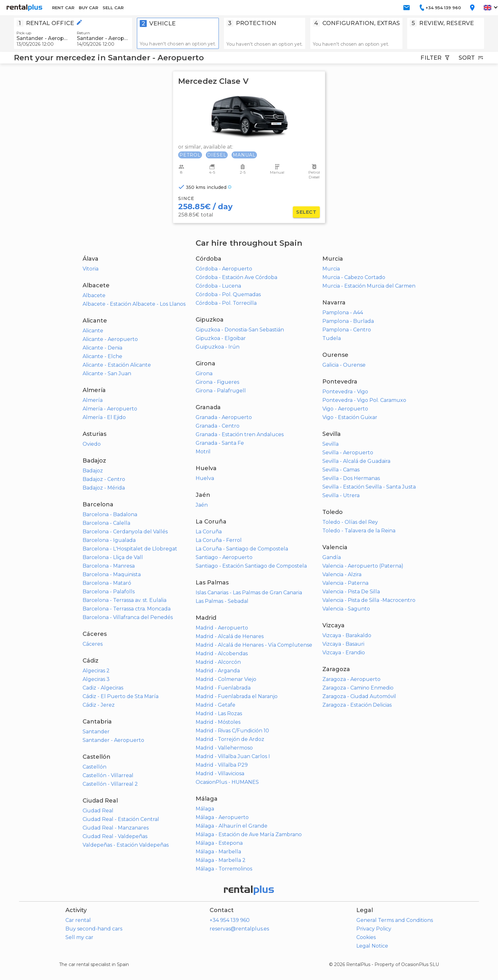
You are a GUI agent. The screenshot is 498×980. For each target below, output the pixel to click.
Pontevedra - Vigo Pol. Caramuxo (364, 400)
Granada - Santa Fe (220, 443)
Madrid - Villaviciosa (220, 773)
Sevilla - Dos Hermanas (351, 478)
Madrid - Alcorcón (218, 662)
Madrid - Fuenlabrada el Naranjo (237, 696)
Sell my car (79, 937)
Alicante (93, 331)
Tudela (332, 338)
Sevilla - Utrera (341, 495)
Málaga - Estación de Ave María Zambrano (249, 834)
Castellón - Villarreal (108, 775)
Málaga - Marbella (218, 852)
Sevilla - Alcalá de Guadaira (356, 461)
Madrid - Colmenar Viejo (226, 679)
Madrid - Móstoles (218, 722)
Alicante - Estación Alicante (117, 365)
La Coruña (209, 532)
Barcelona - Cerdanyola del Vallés (125, 532)
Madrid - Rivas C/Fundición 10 (232, 731)
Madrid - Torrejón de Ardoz (230, 739)
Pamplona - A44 (343, 313)
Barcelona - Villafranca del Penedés (128, 617)
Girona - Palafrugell (221, 391)
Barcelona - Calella (106, 523)
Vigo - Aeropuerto (345, 409)
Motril (203, 452)
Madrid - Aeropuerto (222, 628)
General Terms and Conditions (395, 920)
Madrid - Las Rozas (219, 713)
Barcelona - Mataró (107, 583)
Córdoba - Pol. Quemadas (228, 294)
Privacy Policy (374, 929)
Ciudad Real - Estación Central (121, 819)
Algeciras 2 (96, 671)
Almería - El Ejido (104, 417)
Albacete (94, 295)
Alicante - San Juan (107, 373)
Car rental (78, 920)
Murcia (331, 269)
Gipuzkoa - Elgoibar (221, 338)
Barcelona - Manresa (109, 566)
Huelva (205, 478)
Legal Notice (372, 946)
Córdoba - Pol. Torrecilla (226, 303)
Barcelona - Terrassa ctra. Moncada (127, 609)
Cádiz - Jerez (99, 705)
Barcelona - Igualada (109, 540)
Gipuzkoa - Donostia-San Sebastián (240, 330)
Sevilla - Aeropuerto (348, 453)
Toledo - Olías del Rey (350, 522)
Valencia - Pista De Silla (351, 592)
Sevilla (330, 444)
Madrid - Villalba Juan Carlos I (233, 756)
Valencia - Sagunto (346, 609)
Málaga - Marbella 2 (221, 860)
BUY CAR (88, 8)
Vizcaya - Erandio (344, 653)
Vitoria (91, 269)
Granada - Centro (218, 426)
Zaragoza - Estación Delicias (357, 705)
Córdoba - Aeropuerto (224, 269)
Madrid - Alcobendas (222, 653)
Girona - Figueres (217, 382)
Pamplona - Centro (347, 330)
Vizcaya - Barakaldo (347, 635)
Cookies (366, 937)
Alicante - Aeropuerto (110, 339)
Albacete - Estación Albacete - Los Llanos (134, 304)
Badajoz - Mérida (104, 488)
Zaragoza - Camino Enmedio (358, 688)
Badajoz (93, 471)
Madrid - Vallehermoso (224, 748)
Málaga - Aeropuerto (222, 817)
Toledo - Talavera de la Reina (359, 531)
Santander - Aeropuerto (113, 740)
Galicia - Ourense (344, 365)
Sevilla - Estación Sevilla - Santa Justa (369, 487)
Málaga (205, 809)
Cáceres (93, 644)
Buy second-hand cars (94, 929)
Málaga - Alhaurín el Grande (232, 826)
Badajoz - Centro (104, 479)
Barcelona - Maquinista (112, 574)
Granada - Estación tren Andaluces (240, 434)
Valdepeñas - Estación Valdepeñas (126, 845)
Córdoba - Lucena (218, 286)
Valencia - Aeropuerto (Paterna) (363, 566)
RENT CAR (63, 8)
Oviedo (92, 444)
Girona (204, 373)
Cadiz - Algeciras (103, 688)
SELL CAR (113, 8)
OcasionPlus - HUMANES (227, 782)
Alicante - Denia (102, 348)
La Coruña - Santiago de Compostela (242, 549)
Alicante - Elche (102, 356)
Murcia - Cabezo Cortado (354, 277)
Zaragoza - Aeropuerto (351, 679)
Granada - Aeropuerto (224, 417)
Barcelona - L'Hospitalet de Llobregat (130, 549)
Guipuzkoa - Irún (218, 347)
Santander (96, 732)
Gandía (332, 557)
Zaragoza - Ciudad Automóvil (359, 696)
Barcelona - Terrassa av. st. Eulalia (124, 600)
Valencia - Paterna (345, 583)
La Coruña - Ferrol (219, 540)
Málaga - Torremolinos (224, 869)
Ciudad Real (98, 811)
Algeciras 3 (96, 679)
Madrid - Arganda (218, 671)
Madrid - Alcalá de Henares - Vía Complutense (254, 645)
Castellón (94, 767)
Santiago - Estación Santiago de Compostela (251, 566)
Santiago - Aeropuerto (224, 557)
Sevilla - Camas (341, 470)
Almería (93, 400)
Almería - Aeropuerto (110, 409)
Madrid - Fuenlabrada (223, 688)
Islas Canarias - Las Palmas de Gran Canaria (249, 593)
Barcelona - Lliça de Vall (113, 557)
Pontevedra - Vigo (345, 392)
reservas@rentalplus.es (239, 929)
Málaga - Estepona (219, 843)
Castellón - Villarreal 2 (110, 784)
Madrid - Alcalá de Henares (230, 636)
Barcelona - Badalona (110, 514)
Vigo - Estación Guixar (350, 417)
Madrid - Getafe (215, 705)
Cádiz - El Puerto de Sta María (121, 696)
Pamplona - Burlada (348, 321)
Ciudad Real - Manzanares (116, 828)
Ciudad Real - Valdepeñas (115, 836)
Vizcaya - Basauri (343, 644)
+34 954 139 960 (230, 920)
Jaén (202, 505)
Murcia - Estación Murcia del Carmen (369, 286)
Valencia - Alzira (342, 574)
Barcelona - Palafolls (109, 592)
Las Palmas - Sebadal (222, 601)
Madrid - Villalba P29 (222, 765)
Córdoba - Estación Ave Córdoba (236, 277)
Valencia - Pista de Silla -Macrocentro (369, 600)
